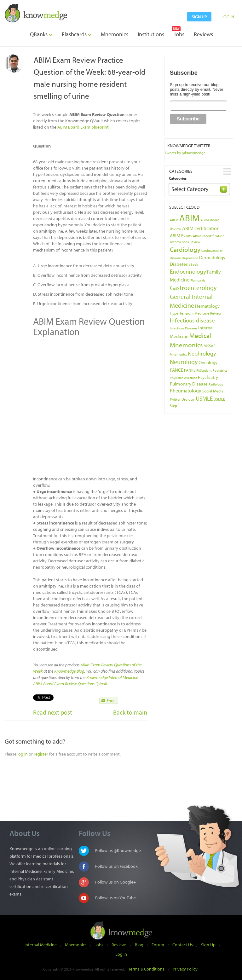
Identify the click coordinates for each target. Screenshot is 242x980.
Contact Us (183, 945)
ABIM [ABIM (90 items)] (189, 218)
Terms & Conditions (146, 969)
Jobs (179, 34)
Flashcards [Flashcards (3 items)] (198, 280)
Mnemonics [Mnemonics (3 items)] (178, 354)
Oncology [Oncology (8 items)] (208, 362)
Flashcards (77, 34)
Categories (178, 178)
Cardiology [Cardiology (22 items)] (185, 249)
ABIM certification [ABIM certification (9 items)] (201, 228)
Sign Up (208, 945)
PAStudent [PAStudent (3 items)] (204, 370)
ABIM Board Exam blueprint (83, 127)
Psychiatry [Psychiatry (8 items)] (208, 377)
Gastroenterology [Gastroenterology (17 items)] (193, 288)
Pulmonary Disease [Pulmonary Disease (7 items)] (189, 384)
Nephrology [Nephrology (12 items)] (202, 353)
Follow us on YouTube (115, 898)
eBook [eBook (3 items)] (193, 264)
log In (23, 754)
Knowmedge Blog (69, 671)
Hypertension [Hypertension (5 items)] (181, 313)
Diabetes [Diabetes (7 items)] (179, 264)
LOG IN (228, 17)
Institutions (151, 34)
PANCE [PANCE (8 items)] (176, 370)
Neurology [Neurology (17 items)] (184, 362)
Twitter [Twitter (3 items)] (175, 399)
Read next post (53, 712)
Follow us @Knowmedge (118, 850)
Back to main (130, 712)
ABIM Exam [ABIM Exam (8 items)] (181, 235)
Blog (139, 945)
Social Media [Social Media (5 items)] (213, 391)
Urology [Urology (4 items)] (188, 399)
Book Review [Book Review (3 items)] (191, 242)
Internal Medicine (41, 945)
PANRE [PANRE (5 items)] (190, 370)
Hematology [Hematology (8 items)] (207, 306)
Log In (121, 954)
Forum (158, 945)
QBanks (41, 34)
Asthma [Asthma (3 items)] (175, 242)
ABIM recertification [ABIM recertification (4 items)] (209, 236)
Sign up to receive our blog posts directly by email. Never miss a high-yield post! (197, 89)
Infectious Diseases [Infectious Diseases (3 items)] (184, 328)
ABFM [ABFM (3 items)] (174, 220)
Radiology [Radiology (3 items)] (216, 384)
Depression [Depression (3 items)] (190, 258)
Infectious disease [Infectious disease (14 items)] (192, 320)
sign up (199, 17)
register (41, 754)
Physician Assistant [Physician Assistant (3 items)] (183, 378)
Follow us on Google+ (115, 882)
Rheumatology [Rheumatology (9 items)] (186, 391)
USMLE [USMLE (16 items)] (204, 398)
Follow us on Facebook (116, 866)
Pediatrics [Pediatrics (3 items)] (220, 370)
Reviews (203, 34)
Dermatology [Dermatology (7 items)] (212, 257)
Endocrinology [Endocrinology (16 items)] (188, 271)
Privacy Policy (185, 969)
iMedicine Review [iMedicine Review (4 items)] (207, 313)
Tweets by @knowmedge (185, 153)
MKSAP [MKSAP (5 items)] (210, 346)
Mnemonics (115, 34)
